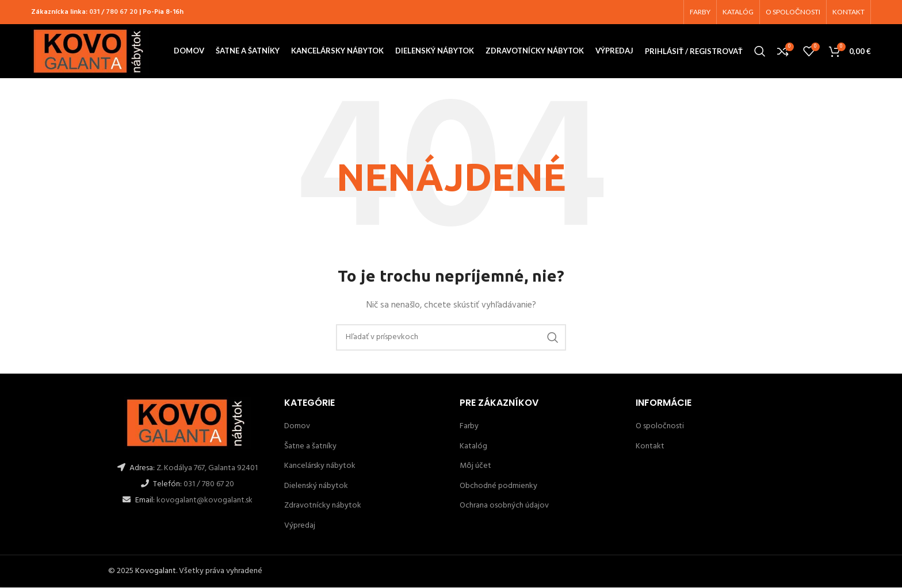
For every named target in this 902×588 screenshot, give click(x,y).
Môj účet (475, 466)
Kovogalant (156, 571)
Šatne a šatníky (310, 446)
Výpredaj (300, 526)
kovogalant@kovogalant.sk (204, 500)
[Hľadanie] (760, 52)
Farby (469, 427)
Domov (297, 427)
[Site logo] (90, 51)
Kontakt (650, 446)
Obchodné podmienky (498, 486)
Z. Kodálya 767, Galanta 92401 (207, 468)
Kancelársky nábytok (320, 466)
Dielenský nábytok (316, 486)
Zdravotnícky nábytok (323, 506)
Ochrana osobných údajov (504, 506)
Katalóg (473, 446)
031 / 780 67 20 (113, 12)
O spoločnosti (660, 427)
